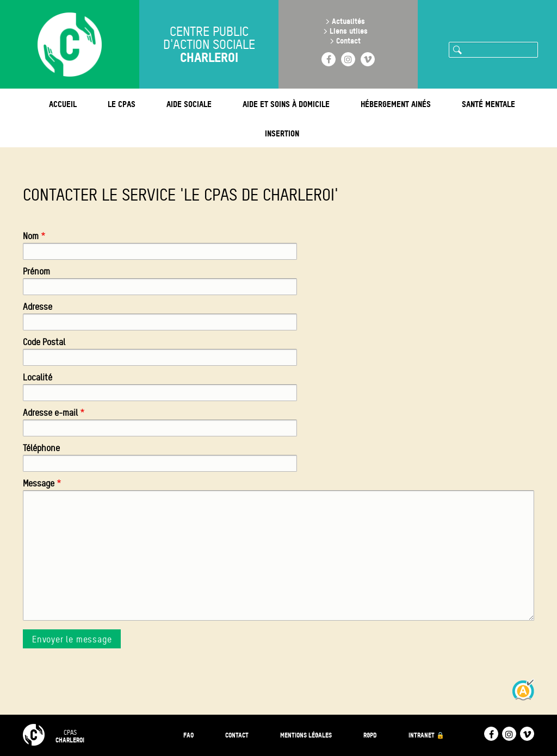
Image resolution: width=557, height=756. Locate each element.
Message (39, 483)
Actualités (348, 21)
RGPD (370, 735)
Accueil (63, 104)
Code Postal (44, 342)
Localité (38, 377)
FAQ (188, 735)
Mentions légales (306, 735)
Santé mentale (488, 104)
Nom (31, 236)
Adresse (38, 307)
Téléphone (41, 448)
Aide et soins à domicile (286, 104)
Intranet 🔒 (426, 735)
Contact (348, 40)
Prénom (36, 271)
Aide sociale (189, 104)
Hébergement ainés (396, 104)
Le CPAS (122, 104)
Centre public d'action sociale (209, 45)
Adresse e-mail (50, 413)
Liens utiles (349, 31)
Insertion (282, 133)
